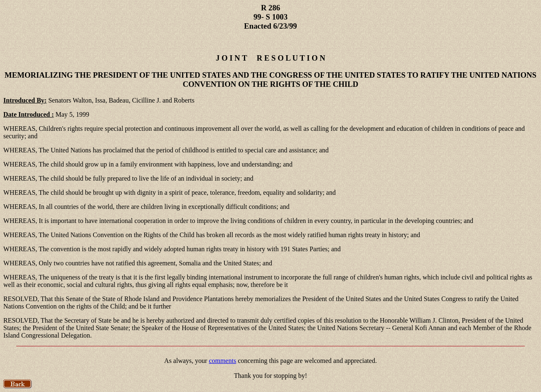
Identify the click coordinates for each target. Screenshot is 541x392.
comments (223, 361)
